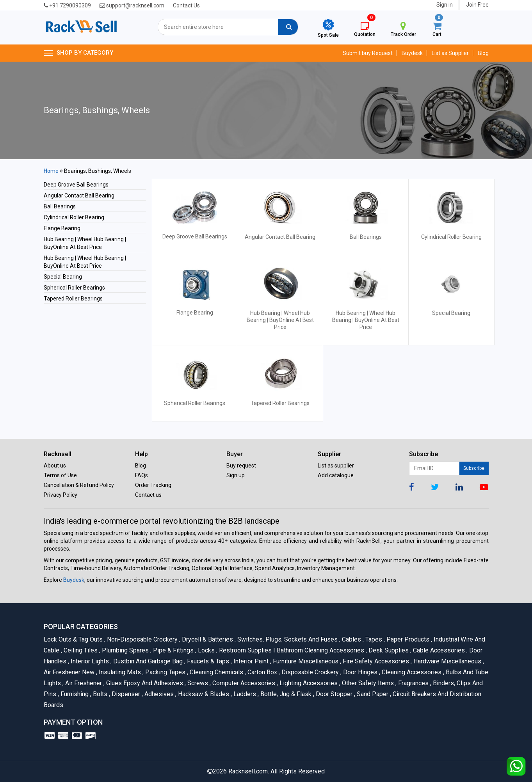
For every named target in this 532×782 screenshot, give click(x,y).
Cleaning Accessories (411, 672)
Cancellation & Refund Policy (79, 485)
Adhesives (158, 694)
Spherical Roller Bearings (74, 288)
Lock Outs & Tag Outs (74, 639)
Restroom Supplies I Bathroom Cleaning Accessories (291, 650)
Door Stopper (334, 694)
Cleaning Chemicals (216, 672)
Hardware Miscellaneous (447, 661)
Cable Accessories (438, 650)
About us (55, 466)
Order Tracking (153, 485)
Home (51, 171)
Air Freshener (83, 683)
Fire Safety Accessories (375, 661)
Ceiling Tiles (80, 650)
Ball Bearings (60, 206)
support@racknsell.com (132, 5)
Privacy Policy (60, 495)
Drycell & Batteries (207, 639)
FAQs (141, 475)
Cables (351, 639)
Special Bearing (63, 277)
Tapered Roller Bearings (73, 299)
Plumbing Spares (125, 650)
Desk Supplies (388, 650)
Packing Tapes (165, 672)
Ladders (244, 694)
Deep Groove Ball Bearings (76, 185)
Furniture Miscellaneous (305, 661)
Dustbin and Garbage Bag (147, 661)
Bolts (100, 694)
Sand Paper (372, 694)
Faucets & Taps (207, 661)
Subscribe (474, 468)
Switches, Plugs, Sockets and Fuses (287, 639)
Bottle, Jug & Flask (285, 694)
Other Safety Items (367, 683)
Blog (483, 53)
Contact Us (186, 5)
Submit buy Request (368, 53)
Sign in (445, 5)
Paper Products (407, 639)
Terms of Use (60, 475)
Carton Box (262, 672)
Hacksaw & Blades (203, 694)
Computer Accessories (243, 683)
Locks (206, 650)
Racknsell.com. (249, 771)
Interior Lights (89, 661)
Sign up (236, 475)
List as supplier (336, 466)
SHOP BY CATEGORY (78, 53)
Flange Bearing (62, 228)
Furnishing (74, 694)
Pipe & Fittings (173, 650)
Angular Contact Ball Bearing (79, 195)
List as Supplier (450, 53)
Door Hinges (360, 672)
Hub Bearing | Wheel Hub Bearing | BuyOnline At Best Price (280, 320)
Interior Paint (250, 661)
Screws (197, 683)
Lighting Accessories (308, 683)
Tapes (373, 639)
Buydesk (412, 53)
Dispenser (125, 694)
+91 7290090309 (67, 5)
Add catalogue (336, 475)
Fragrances (413, 683)
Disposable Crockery (310, 672)
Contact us (148, 495)
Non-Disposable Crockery (142, 639)
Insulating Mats (119, 672)
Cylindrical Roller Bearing (74, 217)
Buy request (241, 466)
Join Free (477, 5)
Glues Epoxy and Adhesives (144, 683)
